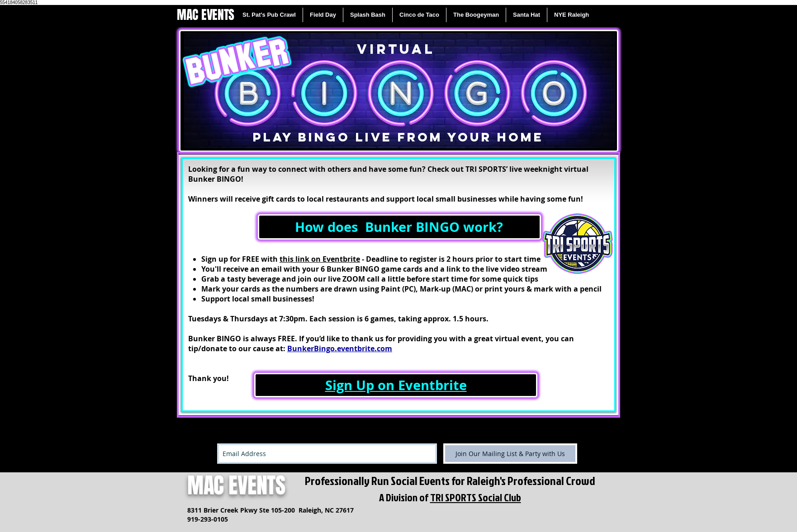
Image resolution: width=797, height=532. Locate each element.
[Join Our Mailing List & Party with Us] (510, 454)
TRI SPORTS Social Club (476, 497)
